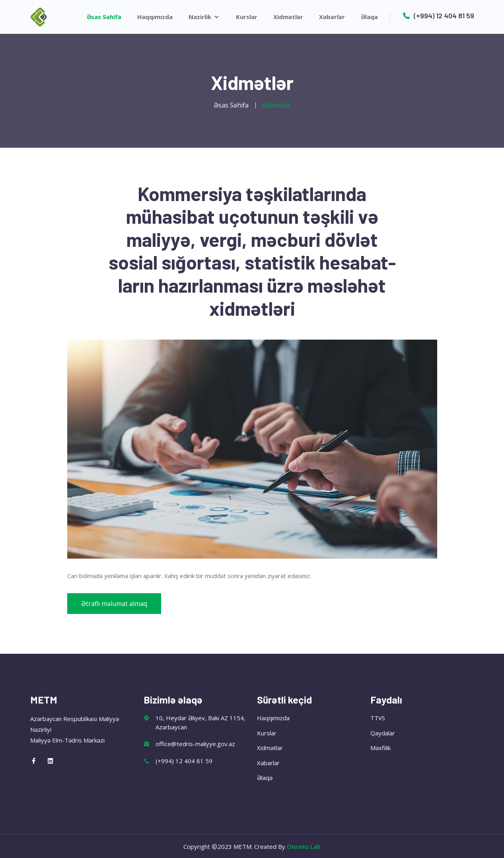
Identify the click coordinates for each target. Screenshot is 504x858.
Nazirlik (204, 17)
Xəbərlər (332, 17)
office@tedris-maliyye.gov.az (195, 744)
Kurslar (247, 17)
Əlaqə (369, 17)
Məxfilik (380, 748)
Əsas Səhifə (104, 17)
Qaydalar (383, 733)
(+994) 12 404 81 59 (438, 16)
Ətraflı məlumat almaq (114, 604)
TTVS (378, 718)
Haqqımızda (155, 17)
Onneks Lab (304, 846)
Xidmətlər (288, 17)
